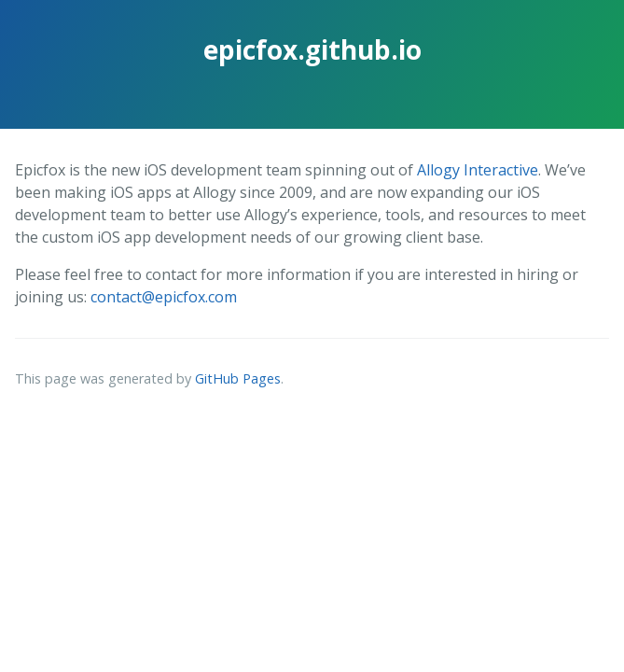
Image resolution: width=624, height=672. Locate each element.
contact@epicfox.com (164, 297)
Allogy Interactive (478, 170)
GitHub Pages (238, 378)
